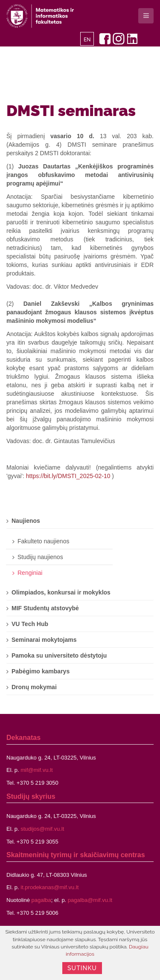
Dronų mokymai (34, 687)
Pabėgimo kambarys (41, 671)
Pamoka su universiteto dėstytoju (59, 655)
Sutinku (82, 968)
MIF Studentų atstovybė (45, 608)
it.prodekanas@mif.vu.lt (49, 887)
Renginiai (30, 573)
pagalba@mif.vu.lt (90, 900)
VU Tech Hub (30, 624)
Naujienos (26, 521)
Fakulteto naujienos (43, 541)
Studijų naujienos (40, 557)
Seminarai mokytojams (44, 640)
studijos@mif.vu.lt (42, 829)
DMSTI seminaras (71, 110)
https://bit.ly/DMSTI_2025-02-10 (68, 476)
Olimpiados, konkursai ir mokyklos (61, 592)
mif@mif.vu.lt (36, 770)
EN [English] (87, 40)
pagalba (41, 900)
